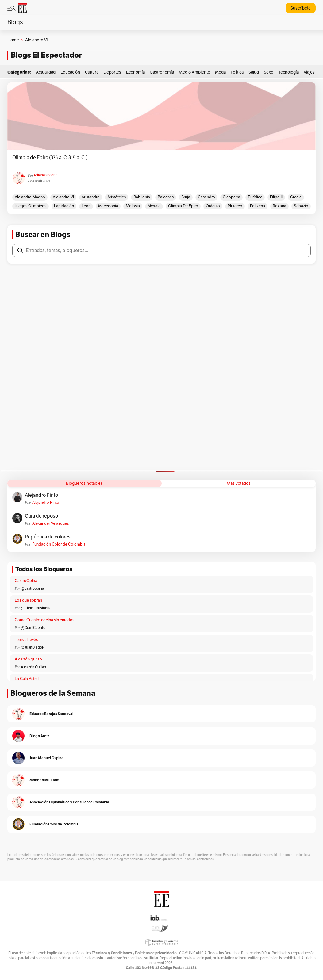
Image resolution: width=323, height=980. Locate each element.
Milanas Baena (46, 175)
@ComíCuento (33, 628)
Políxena (258, 206)
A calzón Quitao (33, 667)
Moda (220, 72)
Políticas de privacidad (154, 953)
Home (13, 40)
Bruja (186, 197)
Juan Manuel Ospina (46, 758)
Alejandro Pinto (41, 495)
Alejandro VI (63, 197)
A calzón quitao (28, 659)
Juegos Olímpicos (31, 206)
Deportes (112, 72)
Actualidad (46, 72)
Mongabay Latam (44, 780)
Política (237, 72)
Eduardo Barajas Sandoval (51, 714)
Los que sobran (28, 600)
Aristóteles (117, 197)
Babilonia (142, 197)
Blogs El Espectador (46, 55)
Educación (70, 72)
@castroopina (32, 588)
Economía (135, 72)
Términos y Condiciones (112, 953)
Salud (254, 72)
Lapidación (64, 206)
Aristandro (91, 197)
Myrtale (154, 206)
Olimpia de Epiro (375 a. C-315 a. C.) (50, 158)
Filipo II (276, 197)
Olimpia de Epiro (183, 206)
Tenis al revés (26, 640)
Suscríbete (301, 8)
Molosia (133, 206)
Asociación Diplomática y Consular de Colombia (69, 802)
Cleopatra (231, 197)
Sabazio (301, 206)
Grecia (296, 197)
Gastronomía (162, 72)
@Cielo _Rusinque (36, 608)
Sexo (269, 72)
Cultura (92, 72)
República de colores (48, 537)
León (86, 206)
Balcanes (166, 197)
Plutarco (235, 206)
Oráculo (213, 206)
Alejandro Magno (30, 197)
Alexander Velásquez (50, 523)
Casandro (206, 197)
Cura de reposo (41, 516)
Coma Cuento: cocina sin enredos (44, 620)
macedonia (108, 206)
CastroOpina (26, 581)
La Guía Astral (27, 679)
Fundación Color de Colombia (59, 544)
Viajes (309, 72)
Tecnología (288, 72)
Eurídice (255, 197)
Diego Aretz (39, 736)
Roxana (279, 206)
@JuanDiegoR (33, 647)
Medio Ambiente (194, 72)
